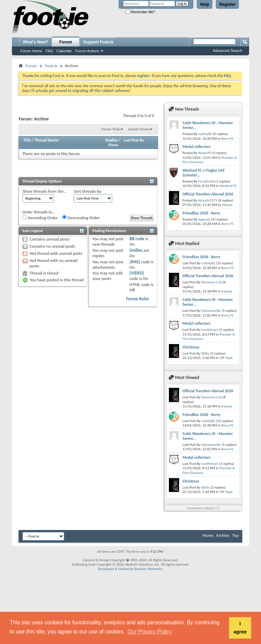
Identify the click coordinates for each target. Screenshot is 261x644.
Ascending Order (40, 217)
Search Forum (139, 129)
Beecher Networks (148, 569)
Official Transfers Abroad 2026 (208, 194)
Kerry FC (228, 139)
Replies (112, 140)
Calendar (64, 51)
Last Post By (134, 140)
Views (113, 145)
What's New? (35, 42)
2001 (134, 560)
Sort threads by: (88, 191)
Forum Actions (87, 51)
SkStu (205, 353)
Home (208, 535)
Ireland (227, 205)
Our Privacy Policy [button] (150, 632)
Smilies (136, 250)
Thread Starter (47, 140)
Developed (106, 569)
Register (227, 4)
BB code (137, 239)
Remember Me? (140, 12)
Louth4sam (210, 330)
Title (27, 140)
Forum (66, 42)
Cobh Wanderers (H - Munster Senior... (208, 125)
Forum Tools (111, 129)
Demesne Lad (211, 282)
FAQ (49, 51)
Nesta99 (204, 153)
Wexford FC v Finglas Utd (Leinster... (203, 173)
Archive (223, 535)
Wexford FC (228, 186)
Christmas (191, 347)
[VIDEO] (137, 273)
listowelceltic (211, 311)
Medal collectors (196, 147)
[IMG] (135, 262)
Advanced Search (228, 51)
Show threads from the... (45, 191)
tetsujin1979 (208, 200)
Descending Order (81, 217)
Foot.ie (51, 66)
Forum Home (31, 51)
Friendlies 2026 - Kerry (201, 213)
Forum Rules (137, 299)
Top (235, 535)
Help (205, 4)
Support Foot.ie (98, 42)
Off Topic (226, 358)
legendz (204, 219)
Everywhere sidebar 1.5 (203, 508)
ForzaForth (206, 181)
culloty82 (205, 134)
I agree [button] (240, 628)
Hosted (124, 569)
